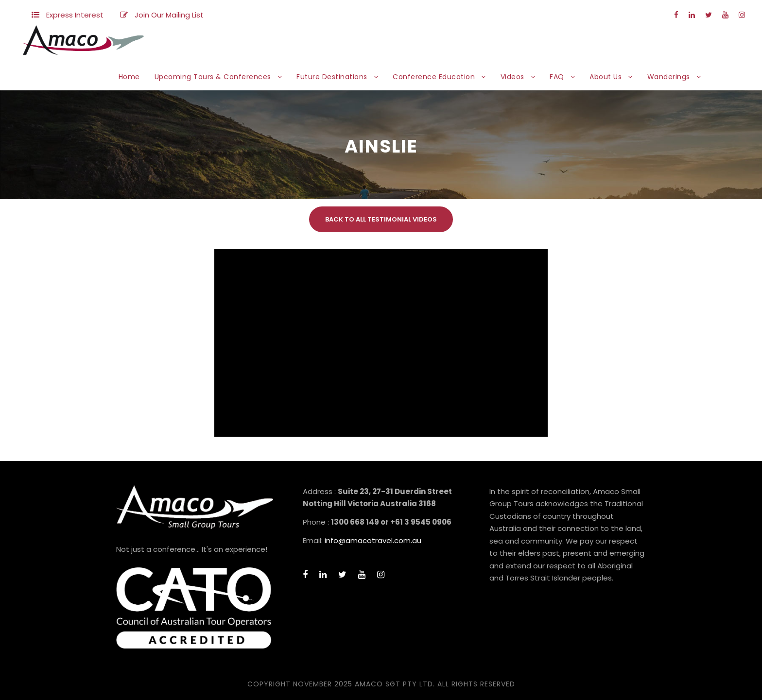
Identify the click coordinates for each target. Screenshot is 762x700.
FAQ (557, 77)
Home (129, 77)
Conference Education (434, 77)
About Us (606, 77)
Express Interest (75, 15)
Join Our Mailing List (169, 15)
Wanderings (669, 77)
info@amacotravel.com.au (373, 540)
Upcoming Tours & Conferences (213, 77)
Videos (512, 77)
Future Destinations (332, 77)
